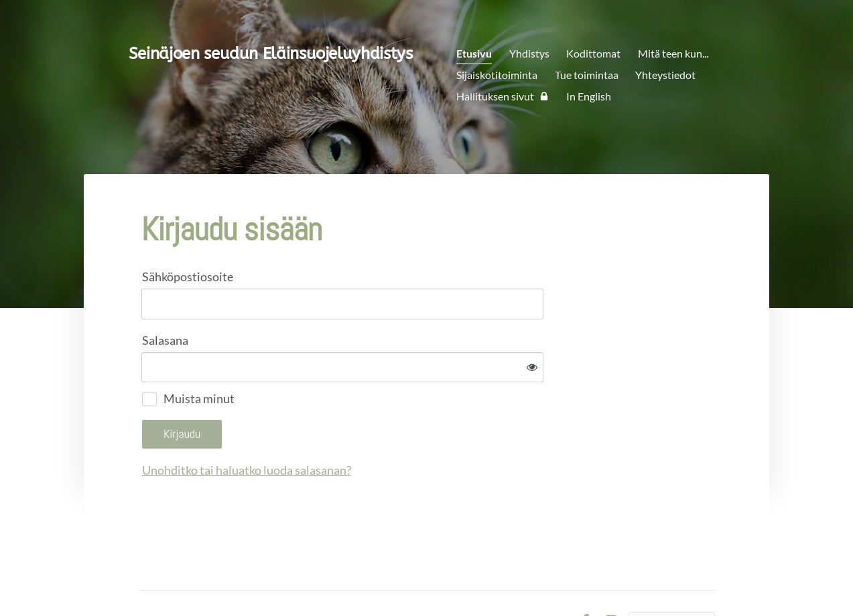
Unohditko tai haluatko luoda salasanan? (391, 427)
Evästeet (548, 578)
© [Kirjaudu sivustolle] (144, 577)
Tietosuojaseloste (478, 578)
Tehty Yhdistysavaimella (672, 578)
